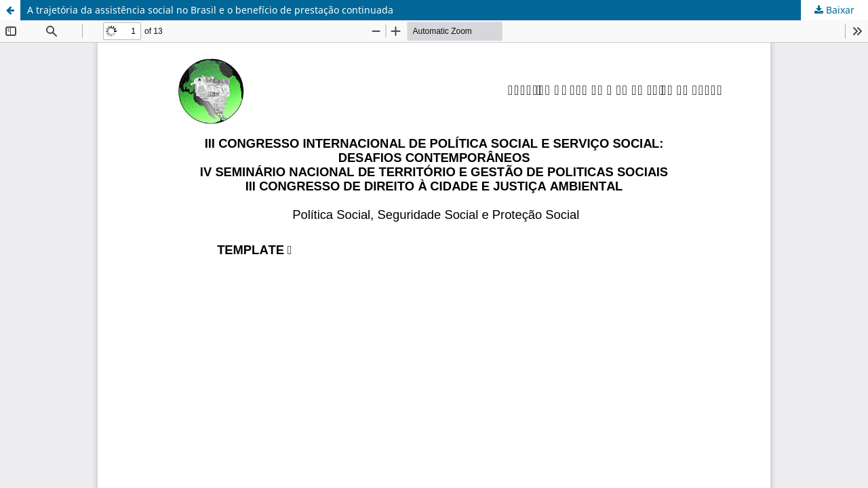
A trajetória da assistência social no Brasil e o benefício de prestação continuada (210, 10)
